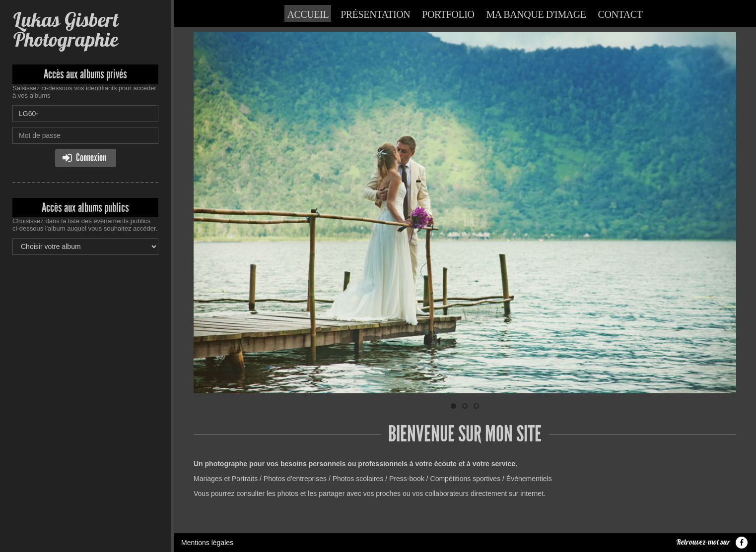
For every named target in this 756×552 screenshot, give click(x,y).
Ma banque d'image (536, 14)
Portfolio (448, 14)
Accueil (308, 14)
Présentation (375, 14)
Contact (620, 14)
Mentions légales (207, 543)
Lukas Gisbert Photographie (65, 30)
